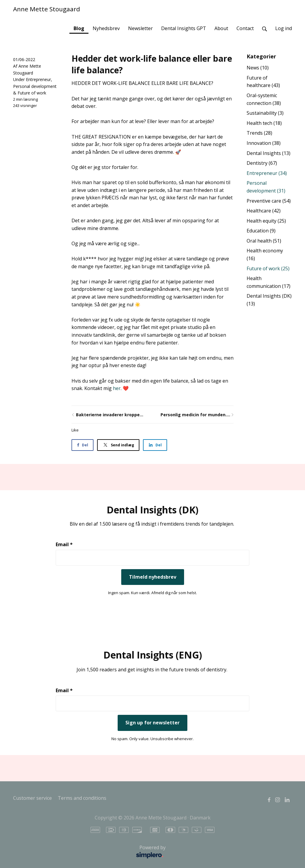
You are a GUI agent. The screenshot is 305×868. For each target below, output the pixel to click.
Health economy (265, 254)
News (258, 68)
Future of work (32, 93)
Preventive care (269, 201)
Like (75, 430)
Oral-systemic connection (264, 99)
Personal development (35, 86)
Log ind (284, 28)
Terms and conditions (82, 798)
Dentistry (262, 163)
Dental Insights (269, 153)
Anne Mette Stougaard (47, 9)
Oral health (264, 241)
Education (261, 231)
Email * (64, 544)
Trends (259, 133)
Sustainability (265, 113)
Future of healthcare (263, 82)
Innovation (264, 143)
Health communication (269, 282)
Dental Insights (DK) (269, 300)
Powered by (91, 852)
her (117, 388)
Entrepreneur (38, 79)
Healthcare (264, 211)
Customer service (32, 798)
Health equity (266, 221)
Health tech (264, 123)
